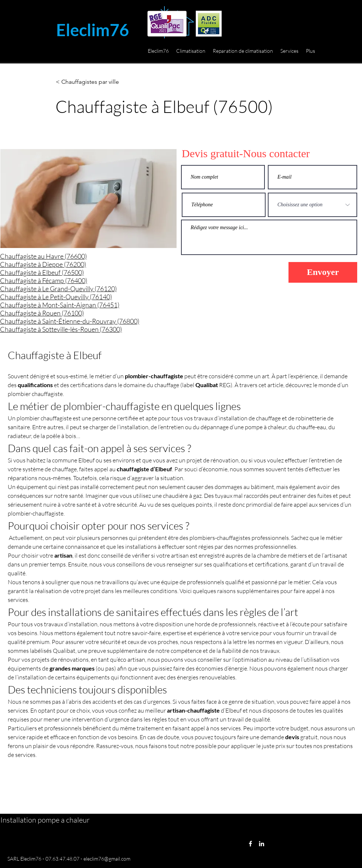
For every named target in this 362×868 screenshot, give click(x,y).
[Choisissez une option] (313, 205)
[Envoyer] (323, 272)
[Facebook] (250, 844)
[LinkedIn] (262, 844)
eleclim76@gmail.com (107, 859)
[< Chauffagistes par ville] (87, 82)
